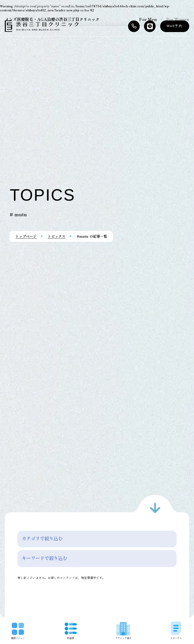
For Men (148, 19)
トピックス (57, 236)
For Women (178, 19)
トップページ (26, 236)
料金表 (71, 631)
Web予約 (175, 26)
